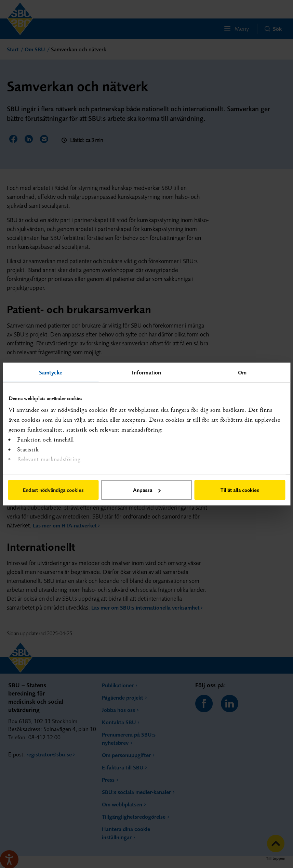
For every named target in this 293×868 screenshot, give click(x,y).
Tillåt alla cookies (240, 490)
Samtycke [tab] (51, 372)
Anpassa (147, 490)
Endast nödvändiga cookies (53, 490)
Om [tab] (242, 372)
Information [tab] (146, 372)
